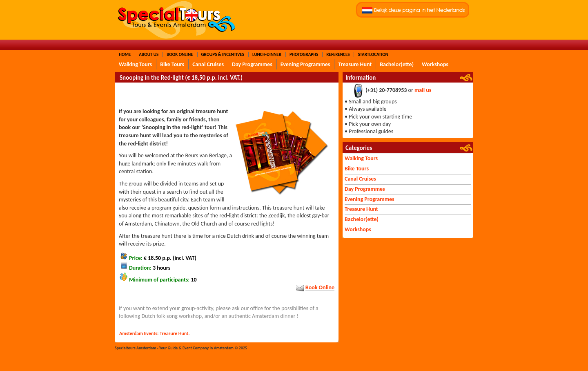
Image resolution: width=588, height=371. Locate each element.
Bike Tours (172, 64)
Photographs (304, 55)
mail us (423, 91)
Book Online (180, 55)
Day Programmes (252, 64)
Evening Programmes (305, 64)
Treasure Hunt (355, 64)
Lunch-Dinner (267, 55)
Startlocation (373, 55)
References (338, 55)
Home (125, 55)
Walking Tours (135, 64)
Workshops (435, 64)
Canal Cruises (208, 64)
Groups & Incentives (223, 55)
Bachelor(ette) (397, 64)
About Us (149, 55)
